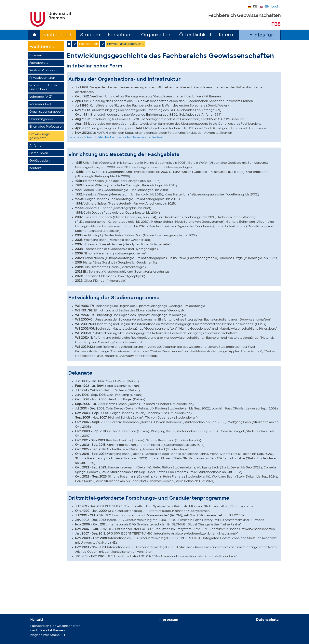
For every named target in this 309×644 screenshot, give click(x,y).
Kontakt (35, 168)
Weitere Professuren (44, 71)
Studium (90, 35)
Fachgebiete (39, 63)
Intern (226, 35)
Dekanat (36, 56)
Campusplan (39, 153)
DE (255, 7)
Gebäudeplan (40, 161)
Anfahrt (35, 146)
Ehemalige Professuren (47, 127)
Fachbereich (58, 35)
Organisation (156, 35)
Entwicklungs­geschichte (40, 136)
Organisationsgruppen (46, 112)
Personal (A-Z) (40, 104)
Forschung (121, 35)
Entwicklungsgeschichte (126, 44)
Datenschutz (267, 620)
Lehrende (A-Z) (41, 97)
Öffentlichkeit (195, 35)
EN (267, 7)
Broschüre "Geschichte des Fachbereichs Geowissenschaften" (116, 138)
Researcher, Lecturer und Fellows (45, 87)
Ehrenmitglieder (41, 119)
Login (275, 7)
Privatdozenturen (42, 78)
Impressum (168, 620)
